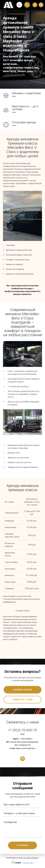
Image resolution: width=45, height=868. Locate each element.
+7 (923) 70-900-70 (23, 730)
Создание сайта (28, 863)
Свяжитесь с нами (22, 700)
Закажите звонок (22, 690)
